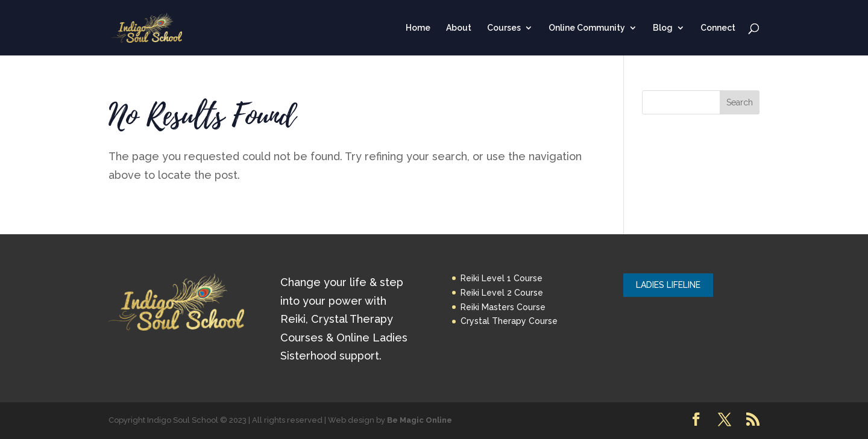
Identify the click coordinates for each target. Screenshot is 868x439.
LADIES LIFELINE (668, 285)
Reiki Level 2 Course (502, 293)
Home (418, 28)
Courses (504, 28)
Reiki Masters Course (503, 307)
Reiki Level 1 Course (502, 278)
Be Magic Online (420, 420)
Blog (663, 28)
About (459, 28)
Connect (718, 28)
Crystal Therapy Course (509, 321)
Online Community (587, 28)
